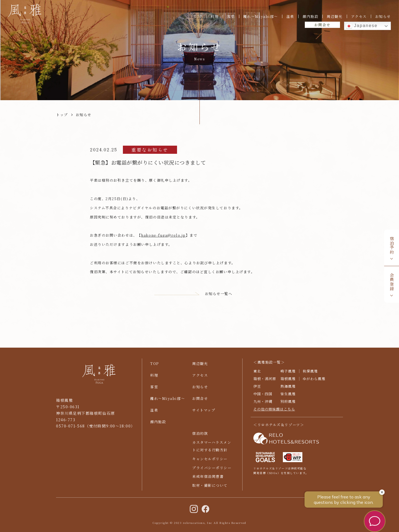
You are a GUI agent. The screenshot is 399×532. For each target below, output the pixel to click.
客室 (231, 16)
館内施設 (310, 16)
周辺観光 (335, 16)
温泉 (290, 16)
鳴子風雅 (288, 374)
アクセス (359, 16)
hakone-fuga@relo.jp (163, 235)
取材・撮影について (210, 488)
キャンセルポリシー (210, 461)
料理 (215, 16)
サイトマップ (204, 413)
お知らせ (383, 16)
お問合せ (322, 25)
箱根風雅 (288, 381)
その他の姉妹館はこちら (274, 412)
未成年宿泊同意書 (208, 479)
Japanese (362, 26)
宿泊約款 (200, 436)
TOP (198, 16)
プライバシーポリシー (212, 470)
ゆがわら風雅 (314, 381)
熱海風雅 (288, 389)
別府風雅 (288, 404)
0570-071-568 (71, 429)
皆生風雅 (288, 396)
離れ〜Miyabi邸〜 (261, 16)
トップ (62, 115)
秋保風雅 (310, 374)
